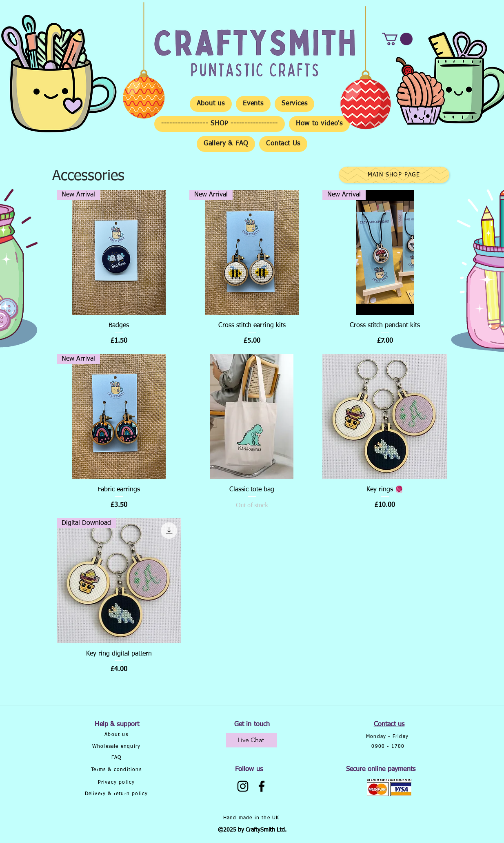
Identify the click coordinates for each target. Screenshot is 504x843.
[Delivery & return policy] (117, 794)
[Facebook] (262, 786)
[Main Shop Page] (394, 175)
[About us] (117, 735)
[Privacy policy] (117, 783)
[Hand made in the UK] (252, 818)
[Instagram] (243, 786)
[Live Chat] (252, 740)
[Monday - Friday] (388, 737)
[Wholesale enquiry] (117, 747)
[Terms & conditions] (117, 770)
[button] (397, 39)
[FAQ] (117, 758)
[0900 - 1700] (389, 747)
